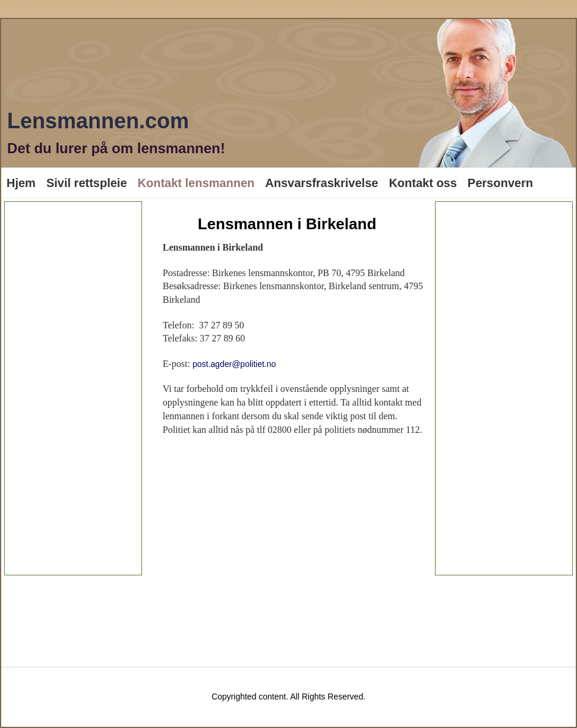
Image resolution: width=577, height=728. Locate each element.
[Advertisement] (73, 388)
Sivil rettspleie (87, 183)
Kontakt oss (422, 183)
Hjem (21, 183)
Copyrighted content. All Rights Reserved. (288, 697)
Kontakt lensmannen (196, 183)
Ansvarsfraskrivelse (321, 183)
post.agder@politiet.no (234, 364)
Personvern (500, 183)
